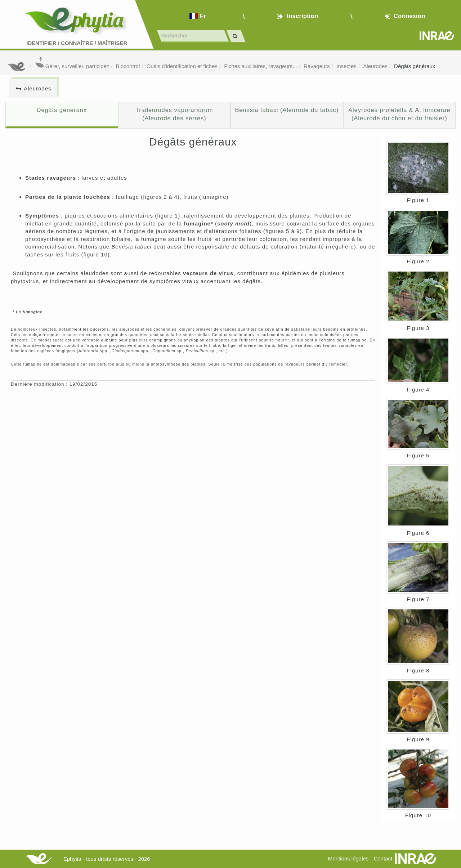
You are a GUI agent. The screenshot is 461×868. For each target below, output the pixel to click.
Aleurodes (375, 66)
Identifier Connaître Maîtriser (77, 43)
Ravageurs (317, 66)
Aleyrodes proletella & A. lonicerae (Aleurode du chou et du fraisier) (399, 114)
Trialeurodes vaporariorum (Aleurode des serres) (174, 114)
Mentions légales (348, 858)
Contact (383, 858)
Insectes (346, 66)
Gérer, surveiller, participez (72, 66)
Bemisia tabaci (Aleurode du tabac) (287, 110)
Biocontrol (128, 66)
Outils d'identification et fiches (182, 66)
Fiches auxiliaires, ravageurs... (261, 66)
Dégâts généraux (415, 66)
